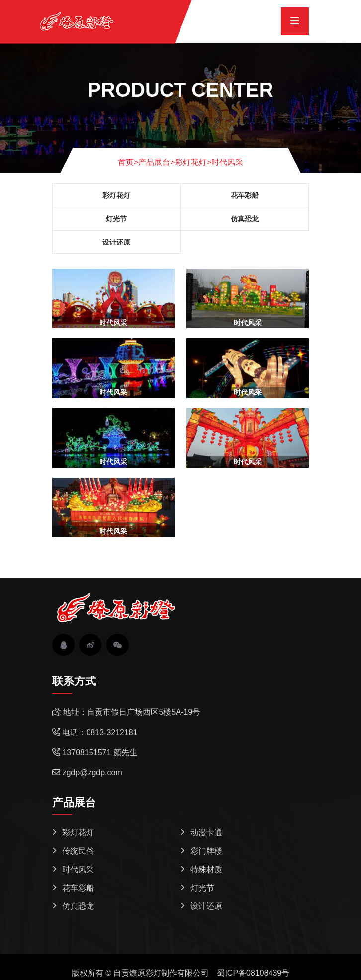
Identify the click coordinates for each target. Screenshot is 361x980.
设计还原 (116, 242)
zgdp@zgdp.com (92, 773)
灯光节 (116, 219)
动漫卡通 (206, 833)
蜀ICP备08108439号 (253, 973)
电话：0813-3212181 (100, 732)
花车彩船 (245, 195)
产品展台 (154, 162)
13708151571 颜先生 (99, 753)
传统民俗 (78, 851)
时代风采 (227, 162)
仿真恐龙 (245, 219)
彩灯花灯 (191, 162)
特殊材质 (206, 869)
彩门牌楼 (206, 851)
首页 (128, 162)
